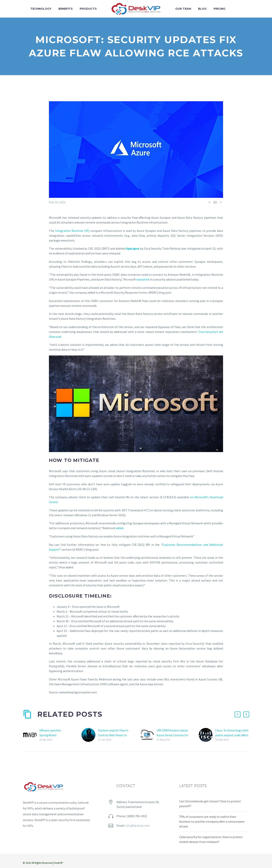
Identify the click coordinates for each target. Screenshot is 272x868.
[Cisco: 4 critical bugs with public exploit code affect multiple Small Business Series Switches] (207, 735)
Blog (202, 9)
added (120, 528)
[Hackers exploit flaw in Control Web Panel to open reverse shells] (90, 735)
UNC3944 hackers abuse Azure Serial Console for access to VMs (173, 735)
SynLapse (133, 248)
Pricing (219, 9)
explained (143, 279)
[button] (238, 714)
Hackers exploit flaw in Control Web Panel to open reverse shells (113, 735)
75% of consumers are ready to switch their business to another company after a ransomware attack (212, 821)
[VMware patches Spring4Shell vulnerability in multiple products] (31, 735)
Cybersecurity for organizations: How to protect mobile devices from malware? (211, 839)
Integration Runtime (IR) (72, 231)
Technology (41, 9)
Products (88, 9)
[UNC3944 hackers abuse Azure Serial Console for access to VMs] (148, 735)
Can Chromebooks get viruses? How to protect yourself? (210, 804)
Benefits (66, 9)
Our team (183, 9)
